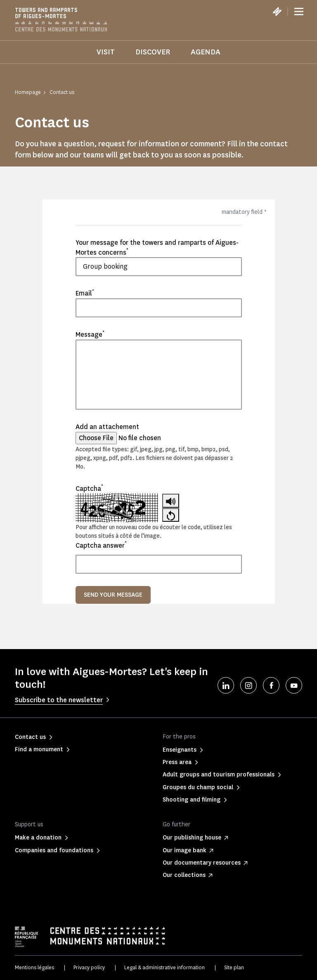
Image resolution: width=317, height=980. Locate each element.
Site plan (234, 967)
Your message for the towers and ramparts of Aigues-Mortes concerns (157, 247)
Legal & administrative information (164, 967)
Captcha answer (101, 545)
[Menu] (299, 12)
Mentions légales (34, 967)
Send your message (113, 595)
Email (85, 293)
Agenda (206, 52)
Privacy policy (89, 967)
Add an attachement (107, 427)
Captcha (89, 488)
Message (90, 334)
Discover (153, 52)
